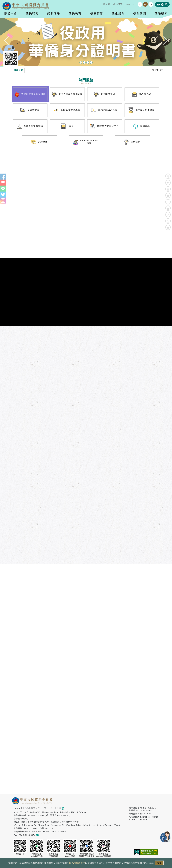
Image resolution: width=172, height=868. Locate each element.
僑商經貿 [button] (97, 14)
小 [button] (151, 4)
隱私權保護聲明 (77, 863)
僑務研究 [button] (161, 14)
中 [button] (145, 4)
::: (101, 4)
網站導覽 (118, 4)
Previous (8, 41)
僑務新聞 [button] (140, 14)
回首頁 (107, 4)
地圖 (65, 808)
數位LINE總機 (165, 837)
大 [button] (140, 4)
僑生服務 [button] (118, 14)
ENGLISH (130, 4)
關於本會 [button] (11, 14)
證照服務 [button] (54, 14)
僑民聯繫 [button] (32, 14)
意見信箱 (41, 835)
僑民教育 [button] (75, 14)
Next (164, 41)
